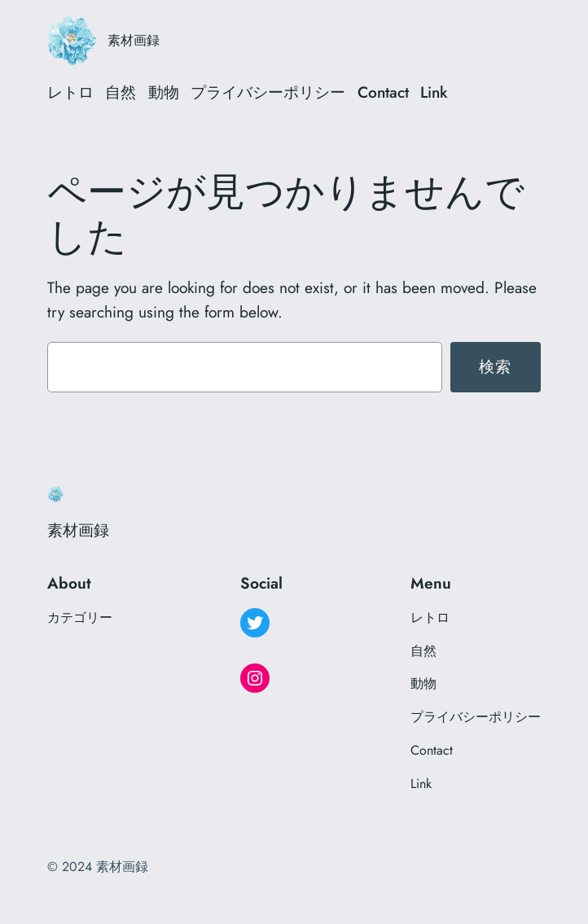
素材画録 (134, 40)
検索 (496, 366)
